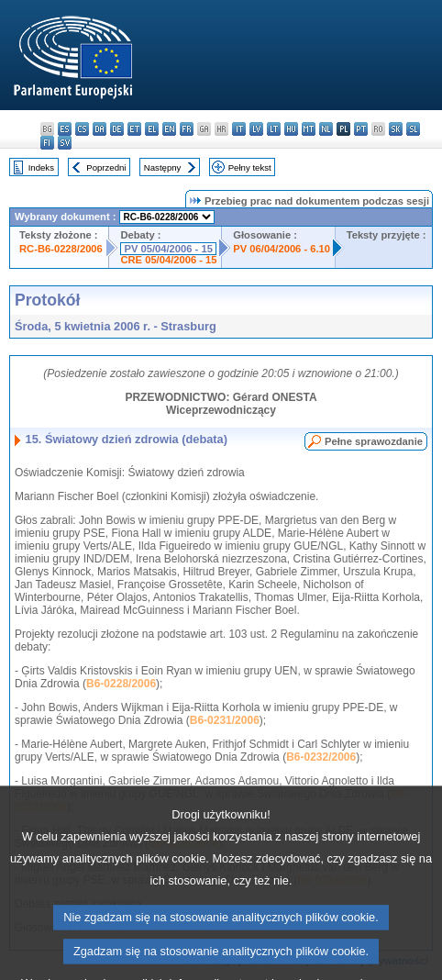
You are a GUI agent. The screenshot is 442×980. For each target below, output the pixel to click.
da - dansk (99, 129)
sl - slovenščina (413, 129)
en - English (169, 129)
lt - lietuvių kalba (274, 129)
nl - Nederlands (326, 129)
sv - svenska (65, 143)
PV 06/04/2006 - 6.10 (282, 249)
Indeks (41, 167)
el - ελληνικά (152, 129)
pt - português (361, 129)
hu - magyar (291, 129)
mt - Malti (309, 129)
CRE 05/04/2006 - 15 (168, 260)
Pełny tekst (250, 167)
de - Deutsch (117, 129)
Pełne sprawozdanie (374, 441)
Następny (163, 167)
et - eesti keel (134, 129)
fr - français (187, 129)
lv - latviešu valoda (256, 129)
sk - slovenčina (396, 129)
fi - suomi (47, 143)
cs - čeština (82, 129)
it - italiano (239, 129)
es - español (65, 129)
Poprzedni (106, 167)
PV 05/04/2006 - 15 (168, 249)
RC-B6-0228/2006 (61, 249)
